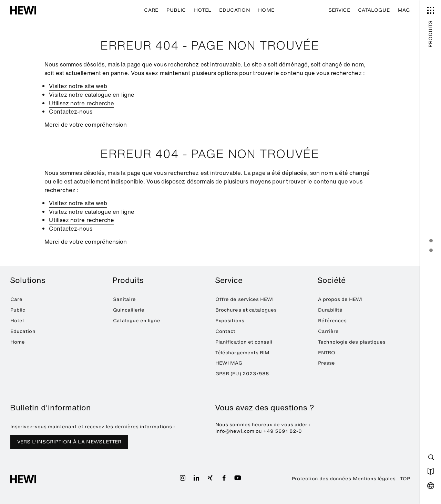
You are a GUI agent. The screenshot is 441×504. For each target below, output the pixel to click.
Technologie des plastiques (352, 342)
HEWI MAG (229, 363)
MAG (404, 10)
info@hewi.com (235, 431)
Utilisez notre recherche (81, 103)
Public (176, 10)
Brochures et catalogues (246, 310)
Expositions (230, 321)
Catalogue (374, 10)
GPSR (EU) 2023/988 (242, 374)
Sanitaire (125, 299)
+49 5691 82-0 (283, 431)
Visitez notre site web (78, 86)
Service (339, 10)
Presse (326, 363)
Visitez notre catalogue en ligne (92, 95)
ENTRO (327, 353)
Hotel (203, 10)
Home (266, 10)
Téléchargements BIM (242, 353)
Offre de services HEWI (244, 299)
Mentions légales (374, 479)
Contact (225, 331)
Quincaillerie (129, 310)
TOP (405, 479)
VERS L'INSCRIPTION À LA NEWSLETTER (69, 442)
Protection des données (321, 479)
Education (235, 10)
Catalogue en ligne (137, 321)
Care (151, 10)
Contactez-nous (71, 112)
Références (332, 321)
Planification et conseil (244, 342)
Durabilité (330, 310)
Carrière (329, 331)
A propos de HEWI (340, 299)
